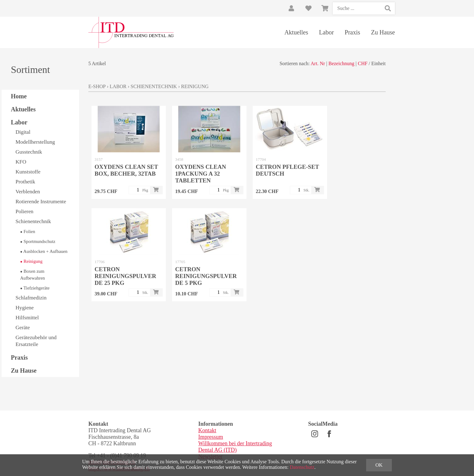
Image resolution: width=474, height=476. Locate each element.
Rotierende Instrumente (41, 202)
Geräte (23, 328)
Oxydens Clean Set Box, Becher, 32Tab (126, 170)
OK (379, 465)
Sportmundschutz (38, 241)
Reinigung (31, 261)
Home (19, 96)
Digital (23, 132)
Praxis (352, 32)
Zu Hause (383, 32)
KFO (21, 162)
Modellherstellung (35, 142)
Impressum (211, 437)
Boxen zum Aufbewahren (33, 275)
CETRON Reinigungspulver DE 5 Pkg (206, 276)
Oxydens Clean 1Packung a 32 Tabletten (201, 174)
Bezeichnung (341, 63)
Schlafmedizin (31, 298)
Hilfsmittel (27, 318)
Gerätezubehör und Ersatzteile (36, 341)
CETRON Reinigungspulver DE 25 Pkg (125, 276)
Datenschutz (302, 467)
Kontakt (207, 430)
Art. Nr (318, 63)
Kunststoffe (28, 172)
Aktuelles (296, 32)
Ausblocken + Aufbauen (44, 251)
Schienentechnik (33, 221)
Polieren (24, 211)
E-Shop (97, 86)
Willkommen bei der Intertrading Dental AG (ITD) (235, 447)
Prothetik (25, 182)
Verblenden (28, 192)
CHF (363, 63)
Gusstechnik (29, 152)
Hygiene (25, 308)
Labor (326, 32)
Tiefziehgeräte (35, 288)
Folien (28, 231)
